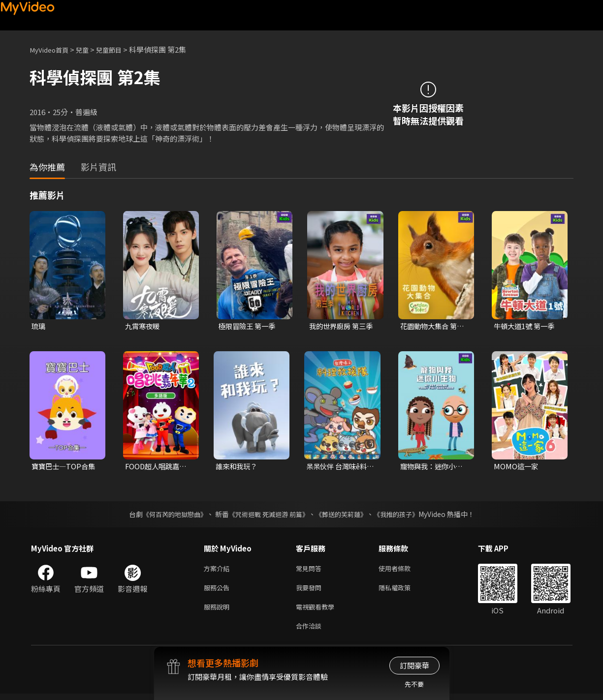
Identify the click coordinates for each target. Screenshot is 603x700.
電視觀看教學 (318, 611)
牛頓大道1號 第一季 (526, 326)
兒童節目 (119, 49)
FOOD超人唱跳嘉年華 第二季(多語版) (158, 467)
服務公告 (219, 591)
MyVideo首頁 (52, 49)
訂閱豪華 (414, 665)
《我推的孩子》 (403, 515)
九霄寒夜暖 (143, 326)
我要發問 (311, 591)
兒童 (89, 49)
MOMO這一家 (517, 467)
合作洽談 (311, 632)
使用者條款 (403, 570)
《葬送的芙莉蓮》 (345, 515)
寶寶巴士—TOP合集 (65, 467)
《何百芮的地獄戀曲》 (168, 515)
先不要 (414, 684)
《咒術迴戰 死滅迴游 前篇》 (267, 515)
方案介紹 (219, 570)
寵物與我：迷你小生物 (433, 467)
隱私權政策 (403, 591)
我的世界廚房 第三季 (343, 326)
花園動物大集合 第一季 (434, 327)
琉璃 (39, 326)
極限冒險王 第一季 (249, 326)
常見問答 (311, 570)
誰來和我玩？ (238, 467)
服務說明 (219, 611)
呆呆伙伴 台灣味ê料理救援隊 (339, 467)
